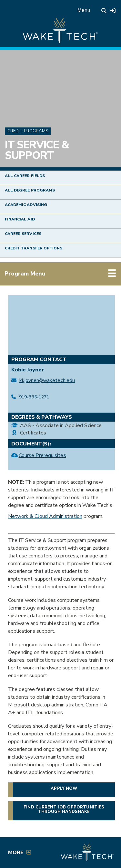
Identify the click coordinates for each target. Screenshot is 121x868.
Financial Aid (20, 219)
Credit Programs (28, 131)
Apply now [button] (64, 789)
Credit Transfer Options (34, 248)
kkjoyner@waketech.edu (47, 380)
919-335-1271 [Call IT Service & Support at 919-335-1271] (34, 397)
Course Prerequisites (42, 455)
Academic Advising (26, 205)
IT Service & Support (37, 150)
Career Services (23, 234)
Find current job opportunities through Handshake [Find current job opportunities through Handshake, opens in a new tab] (69, 809)
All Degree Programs (30, 190)
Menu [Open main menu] (84, 10)
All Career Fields (25, 176)
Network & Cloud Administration (45, 516)
